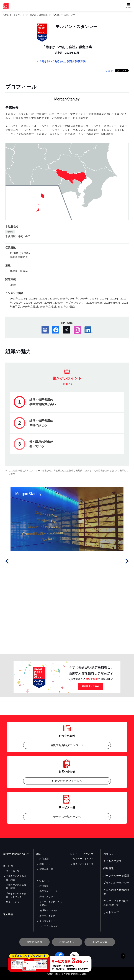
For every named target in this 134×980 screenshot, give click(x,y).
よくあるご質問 (112, 861)
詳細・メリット (47, 864)
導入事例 (8, 914)
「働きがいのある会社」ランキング (16, 895)
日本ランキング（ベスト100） (51, 903)
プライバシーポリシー (116, 883)
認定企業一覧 (46, 869)
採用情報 (109, 868)
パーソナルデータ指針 (116, 876)
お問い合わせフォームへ (67, 781)
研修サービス (13, 902)
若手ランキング (47, 915)
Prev (7, 561)
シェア (109, 71)
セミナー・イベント (83, 859)
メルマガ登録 (100, 941)
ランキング (19, 15)
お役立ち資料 (34, 941)
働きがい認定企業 (39, 15)
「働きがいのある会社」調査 (16, 878)
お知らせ (109, 854)
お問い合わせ (67, 941)
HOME (5, 15)
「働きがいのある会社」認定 (16, 886)
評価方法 (44, 859)
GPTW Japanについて (16, 854)
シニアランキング (48, 926)
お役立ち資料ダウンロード (67, 745)
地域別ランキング (48, 910)
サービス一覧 (13, 871)
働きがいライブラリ (83, 864)
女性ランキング (47, 920)
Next (127, 561)
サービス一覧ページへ (67, 817)
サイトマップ (111, 912)
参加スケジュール (48, 891)
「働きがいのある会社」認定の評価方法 (62, 61)
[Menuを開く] (128, 6)
